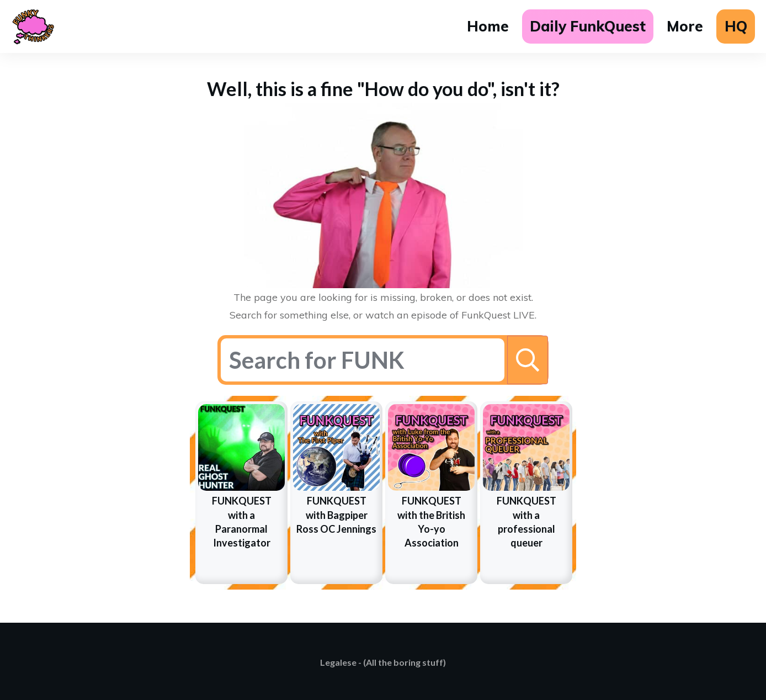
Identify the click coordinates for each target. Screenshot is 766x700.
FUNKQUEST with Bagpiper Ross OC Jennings (336, 515)
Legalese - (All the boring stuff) (383, 662)
